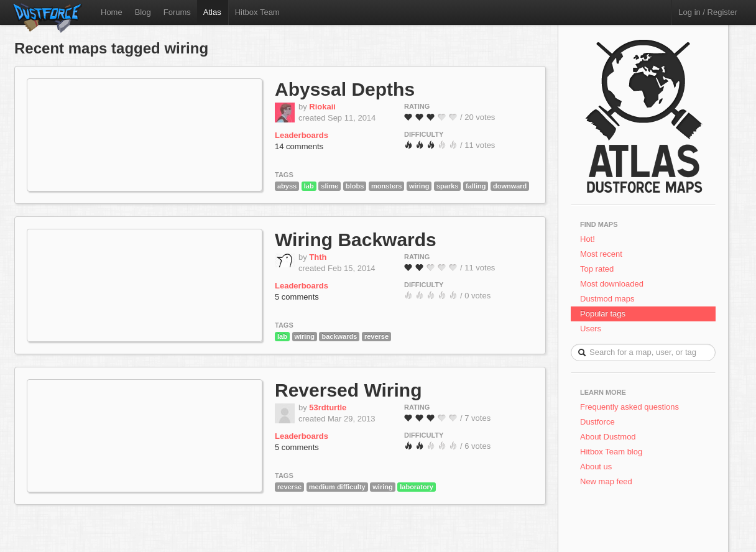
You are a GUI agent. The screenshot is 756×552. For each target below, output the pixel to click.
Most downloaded (612, 284)
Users (591, 329)
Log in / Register (708, 12)
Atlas (212, 12)
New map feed (608, 481)
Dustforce (597, 422)
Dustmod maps (607, 299)
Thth (318, 257)
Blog (143, 12)
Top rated (597, 269)
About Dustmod (608, 437)
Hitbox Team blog (611, 452)
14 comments (299, 146)
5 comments (297, 297)
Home (112, 12)
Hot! (588, 239)
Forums (177, 12)
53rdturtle (328, 407)
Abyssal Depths (345, 89)
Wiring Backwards (356, 240)
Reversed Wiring (348, 390)
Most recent (601, 254)
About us (596, 467)
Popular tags (603, 314)
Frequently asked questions (629, 407)
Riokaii (322, 107)
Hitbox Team (257, 12)
